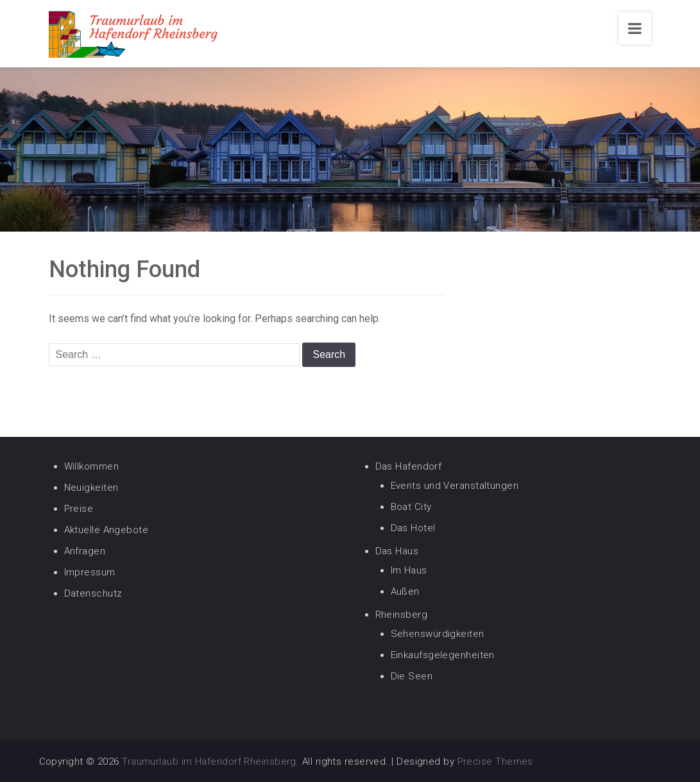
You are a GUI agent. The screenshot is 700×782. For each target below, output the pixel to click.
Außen (405, 591)
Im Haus (409, 570)
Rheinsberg (402, 615)
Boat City (411, 507)
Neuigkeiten (91, 488)
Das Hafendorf (409, 466)
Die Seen (412, 676)
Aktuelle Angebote (107, 530)
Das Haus (397, 551)
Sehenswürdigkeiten (438, 634)
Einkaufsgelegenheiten (443, 655)
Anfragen (85, 551)
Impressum (90, 572)
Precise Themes (495, 761)
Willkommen (92, 466)
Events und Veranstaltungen (455, 486)
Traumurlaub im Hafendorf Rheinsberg (209, 761)
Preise (79, 509)
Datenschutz (93, 593)
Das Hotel (413, 528)
